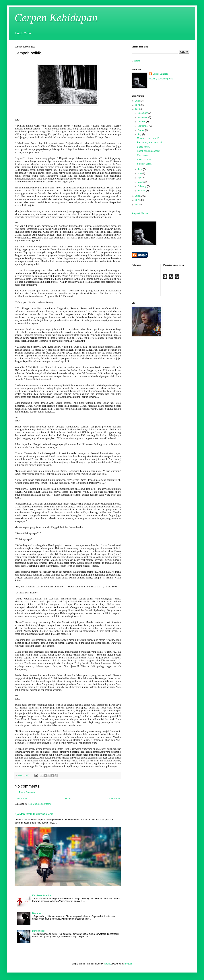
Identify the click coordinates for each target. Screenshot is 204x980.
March (141, 182)
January (142, 191)
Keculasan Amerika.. (42, 895)
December (143, 113)
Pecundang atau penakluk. (150, 142)
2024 (138, 105)
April (140, 178)
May (140, 173)
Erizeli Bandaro (161, 74)
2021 (138, 200)
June (140, 169)
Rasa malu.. (143, 155)
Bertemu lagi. (39, 931)
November (143, 117)
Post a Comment (27, 792)
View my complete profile (161, 79)
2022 (138, 196)
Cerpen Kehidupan (56, 18)
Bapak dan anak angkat (149, 151)
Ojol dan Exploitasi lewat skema (34, 814)
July (140, 134)
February (142, 186)
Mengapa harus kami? (148, 138)
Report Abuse (140, 213)
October (142, 122)
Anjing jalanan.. (145, 160)
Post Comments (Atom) (39, 804)
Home (68, 799)
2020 (138, 205)
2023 (138, 109)
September (143, 126)
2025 (138, 101)
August (141, 130)
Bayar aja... (38, 913)
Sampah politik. (145, 164)
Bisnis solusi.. (144, 147)
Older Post (115, 799)
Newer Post (21, 799)
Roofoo (108, 964)
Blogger (128, 964)
